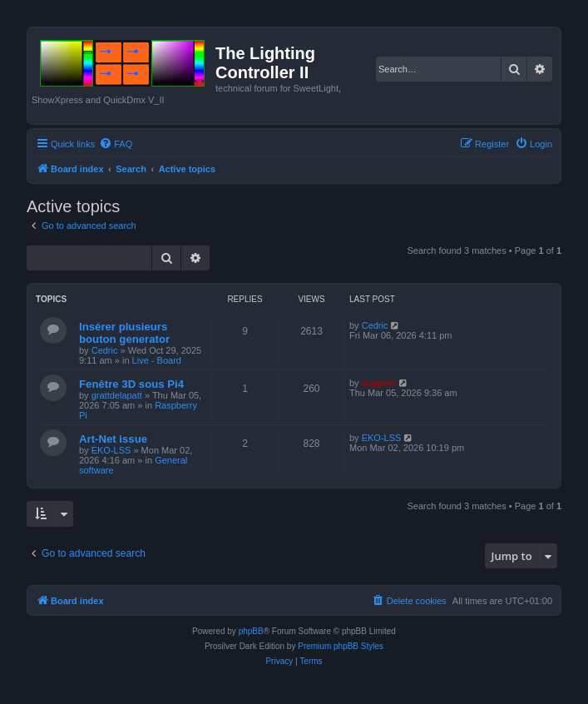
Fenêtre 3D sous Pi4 (131, 384)
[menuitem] (116, 144)
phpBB (251, 631)
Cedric (105, 350)
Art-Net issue (113, 439)
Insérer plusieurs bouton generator (124, 333)
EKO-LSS (111, 450)
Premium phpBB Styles (341, 646)
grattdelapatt (117, 395)
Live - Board (157, 360)
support (379, 383)
